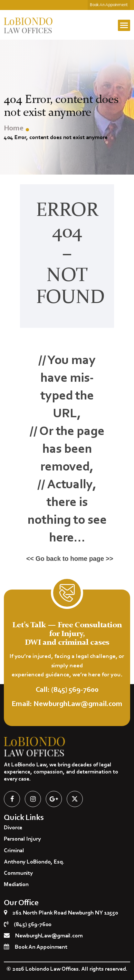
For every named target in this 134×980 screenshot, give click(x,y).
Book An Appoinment (109, 5)
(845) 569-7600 (33, 925)
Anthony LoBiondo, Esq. (34, 862)
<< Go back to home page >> (70, 559)
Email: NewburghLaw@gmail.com (67, 704)
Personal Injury (22, 839)
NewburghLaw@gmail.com (49, 936)
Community (18, 874)
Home (14, 129)
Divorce (13, 828)
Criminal (14, 851)
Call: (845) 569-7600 (67, 690)
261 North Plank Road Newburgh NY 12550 (65, 913)
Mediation (16, 885)
